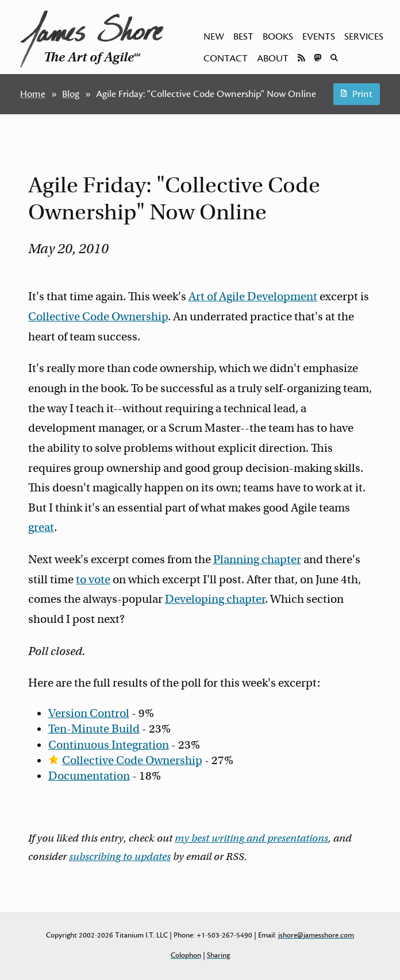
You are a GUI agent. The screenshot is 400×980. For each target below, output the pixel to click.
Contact (226, 59)
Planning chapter (257, 559)
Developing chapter (215, 599)
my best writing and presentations (251, 838)
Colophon (186, 955)
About (273, 59)
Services (364, 37)
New (214, 37)
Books (278, 37)
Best (243, 37)
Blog (71, 94)
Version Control (89, 713)
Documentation (89, 776)
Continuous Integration (109, 745)
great (41, 527)
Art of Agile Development (253, 297)
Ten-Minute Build (94, 729)
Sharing (218, 955)
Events (319, 37)
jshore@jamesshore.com (316, 935)
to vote (93, 580)
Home (33, 94)
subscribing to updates (120, 857)
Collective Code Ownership (98, 317)
